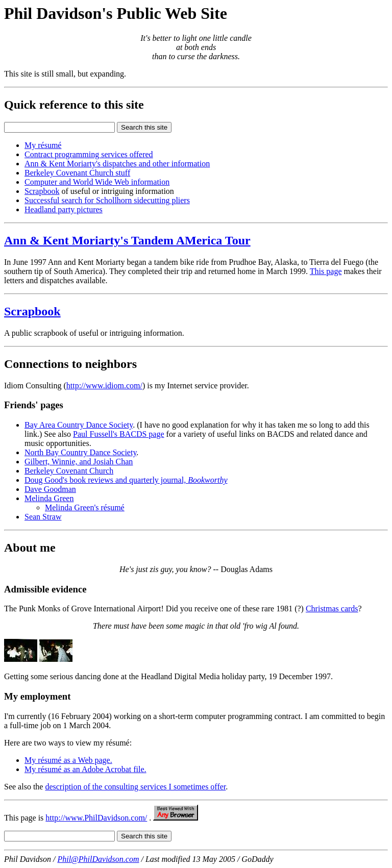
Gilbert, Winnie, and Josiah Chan (79, 462)
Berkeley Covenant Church (69, 471)
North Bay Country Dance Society (80, 452)
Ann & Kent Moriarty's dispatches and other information (117, 164)
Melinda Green (49, 498)
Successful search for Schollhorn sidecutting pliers (107, 200)
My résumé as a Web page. (68, 760)
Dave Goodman (50, 489)
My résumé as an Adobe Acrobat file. (85, 769)
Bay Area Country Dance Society (79, 425)
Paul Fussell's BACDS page (118, 434)
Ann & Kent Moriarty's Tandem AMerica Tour (127, 240)
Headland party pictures (64, 209)
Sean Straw (43, 517)
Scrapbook (42, 191)
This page (326, 271)
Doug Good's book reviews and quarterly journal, (126, 480)
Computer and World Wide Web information (97, 182)
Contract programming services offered (89, 154)
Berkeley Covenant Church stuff (77, 173)
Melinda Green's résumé (85, 507)
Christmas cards (332, 609)
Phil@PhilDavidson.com (98, 859)
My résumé (43, 145)
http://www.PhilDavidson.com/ (96, 818)
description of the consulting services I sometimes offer (135, 787)
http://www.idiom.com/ (104, 386)
